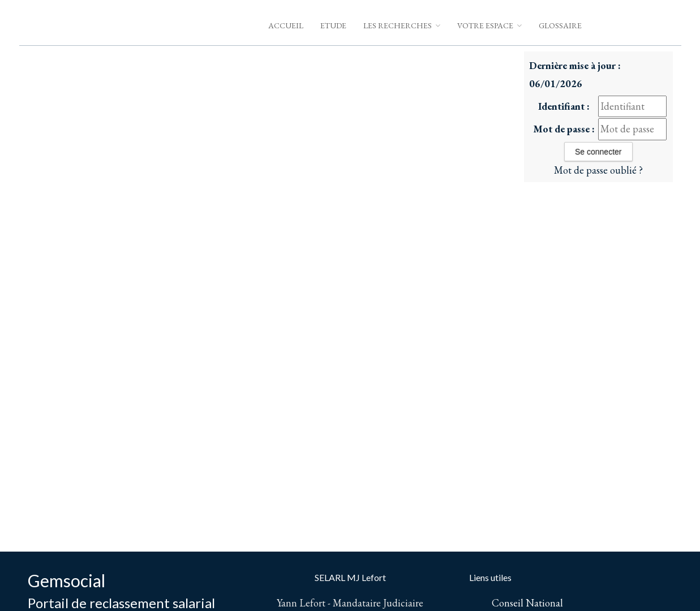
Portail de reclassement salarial (121, 603)
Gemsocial (66, 580)
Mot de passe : (564, 129)
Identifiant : (564, 106)
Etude (333, 25)
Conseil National (527, 603)
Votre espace (489, 25)
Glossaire (560, 25)
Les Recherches (402, 25)
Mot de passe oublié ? (598, 170)
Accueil (286, 25)
